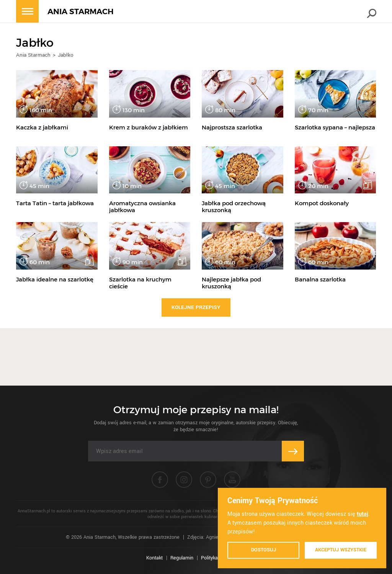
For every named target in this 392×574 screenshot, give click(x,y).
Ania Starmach (33, 55)
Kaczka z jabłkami (42, 127)
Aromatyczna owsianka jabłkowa (142, 207)
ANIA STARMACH (81, 12)
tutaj (363, 514)
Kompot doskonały (322, 203)
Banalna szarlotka (320, 279)
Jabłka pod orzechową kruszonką (234, 207)
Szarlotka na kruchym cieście (140, 283)
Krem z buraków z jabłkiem (149, 127)
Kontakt (154, 558)
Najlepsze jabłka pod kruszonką (231, 283)
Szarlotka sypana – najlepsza (335, 127)
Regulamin (182, 558)
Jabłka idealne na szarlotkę (55, 279)
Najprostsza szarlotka (232, 127)
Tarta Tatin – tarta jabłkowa (55, 203)
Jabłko (66, 55)
